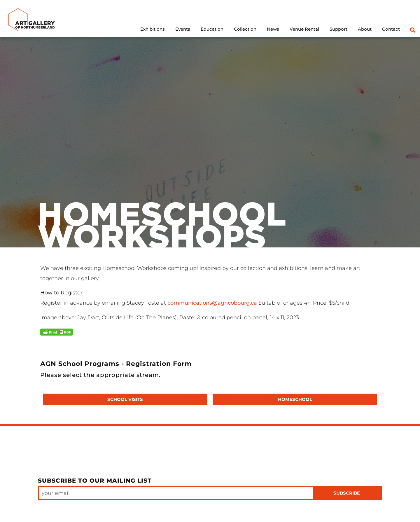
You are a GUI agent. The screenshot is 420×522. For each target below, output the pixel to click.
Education (212, 29)
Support (338, 29)
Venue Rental (304, 29)
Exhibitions (153, 29)
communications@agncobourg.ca (211, 303)
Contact (391, 29)
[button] (413, 30)
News (273, 29)
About (365, 29)
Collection (245, 29)
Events (183, 29)
